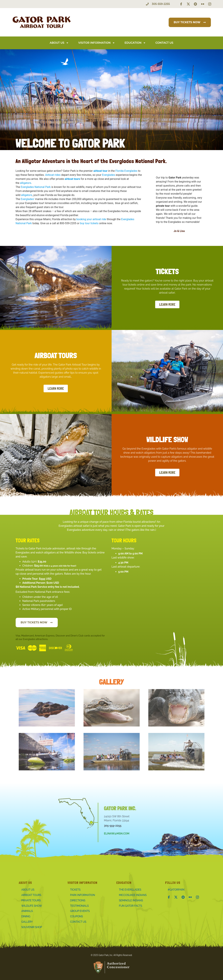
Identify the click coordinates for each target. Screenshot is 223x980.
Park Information (83, 895)
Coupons (77, 916)
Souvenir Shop (32, 927)
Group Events (80, 911)
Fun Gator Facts (131, 906)
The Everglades (130, 890)
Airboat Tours (31, 895)
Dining (26, 916)
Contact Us (164, 43)
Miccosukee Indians (133, 895)
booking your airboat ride (91, 219)
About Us (59, 43)
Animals (27, 911)
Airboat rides (53, 175)
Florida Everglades (126, 171)
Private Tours (31, 900)
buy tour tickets (89, 223)
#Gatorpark (176, 890)
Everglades (109, 175)
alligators (26, 183)
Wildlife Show (32, 906)
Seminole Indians (131, 900)
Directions (78, 900)
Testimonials (79, 906)
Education (135, 43)
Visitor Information (97, 43)
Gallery (27, 922)
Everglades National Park (36, 187)
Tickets (75, 890)
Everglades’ (28, 199)
